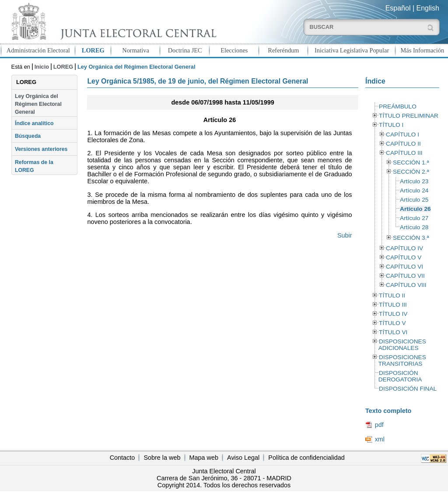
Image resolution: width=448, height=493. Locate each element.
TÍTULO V (392, 323)
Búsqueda (28, 136)
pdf (379, 425)
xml (380, 439)
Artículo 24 (414, 191)
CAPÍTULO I (402, 135)
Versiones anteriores (41, 149)
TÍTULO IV (393, 314)
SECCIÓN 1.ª (411, 163)
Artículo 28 (414, 227)
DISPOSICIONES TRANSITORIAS (402, 360)
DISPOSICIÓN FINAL (408, 389)
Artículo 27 (414, 218)
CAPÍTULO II (403, 144)
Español (398, 8)
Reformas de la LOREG (34, 166)
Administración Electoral (38, 50)
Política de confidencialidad (306, 458)
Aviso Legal (243, 458)
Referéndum (283, 50)
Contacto (122, 458)
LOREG (93, 50)
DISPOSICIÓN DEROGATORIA (400, 376)
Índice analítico (34, 123)
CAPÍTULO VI (404, 267)
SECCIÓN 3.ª (411, 238)
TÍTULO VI (393, 332)
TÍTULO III (393, 305)
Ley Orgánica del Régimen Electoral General (38, 104)
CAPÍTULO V (404, 257)
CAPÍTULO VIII (406, 285)
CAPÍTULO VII (405, 276)
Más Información (423, 50)
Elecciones (234, 50)
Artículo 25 (414, 200)
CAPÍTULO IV (404, 248)
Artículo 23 (414, 181)
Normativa (136, 50)
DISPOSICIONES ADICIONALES (402, 345)
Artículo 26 (415, 209)
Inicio (42, 67)
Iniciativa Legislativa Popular (352, 50)
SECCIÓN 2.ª (411, 172)
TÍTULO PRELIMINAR (409, 116)
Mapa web (204, 458)
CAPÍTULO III (404, 153)
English (428, 8)
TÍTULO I (391, 125)
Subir (345, 235)
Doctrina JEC (185, 50)
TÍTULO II (392, 295)
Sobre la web (162, 458)
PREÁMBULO (398, 107)
